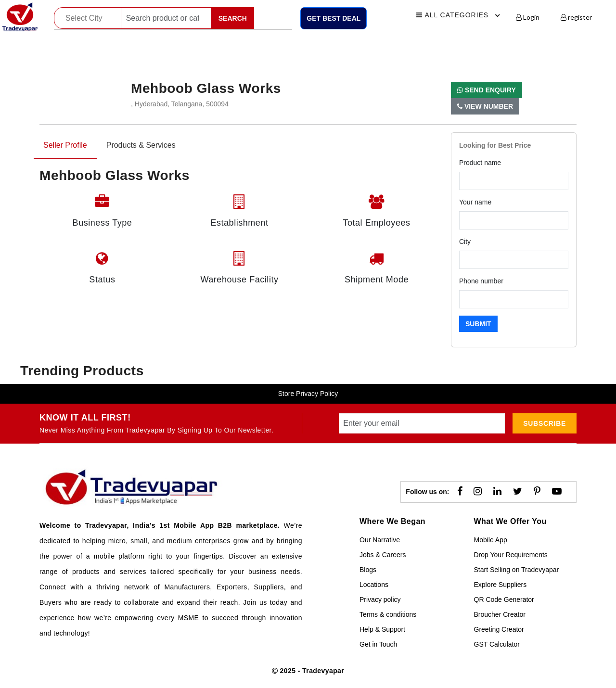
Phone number (481, 281)
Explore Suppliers (500, 585)
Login (528, 17)
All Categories (460, 15)
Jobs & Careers (383, 555)
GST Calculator (497, 644)
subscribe (545, 423)
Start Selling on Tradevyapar (517, 570)
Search (233, 18)
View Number (485, 106)
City (465, 242)
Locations (374, 585)
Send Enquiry (487, 90)
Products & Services (141, 145)
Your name (475, 202)
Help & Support (382, 629)
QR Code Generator (504, 599)
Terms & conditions (388, 614)
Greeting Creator (499, 629)
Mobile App (491, 540)
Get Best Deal (334, 18)
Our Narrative (380, 540)
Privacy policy (380, 599)
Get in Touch (378, 644)
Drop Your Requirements (511, 555)
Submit (478, 324)
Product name (480, 163)
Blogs (368, 570)
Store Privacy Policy (308, 394)
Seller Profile (65, 145)
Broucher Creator (500, 614)
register (576, 17)
